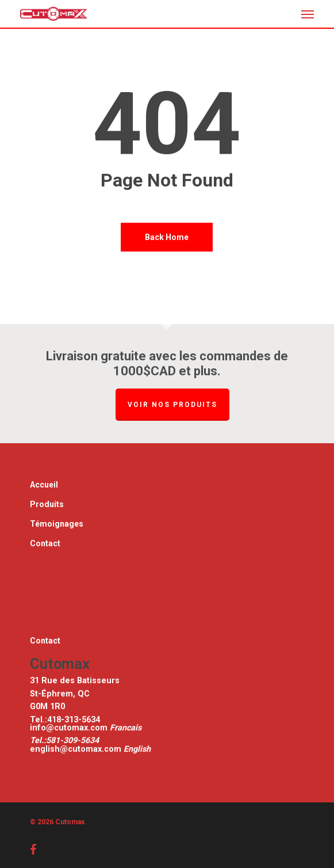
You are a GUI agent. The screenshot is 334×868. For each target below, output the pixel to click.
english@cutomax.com (76, 749)
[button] (308, 14)
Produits (47, 504)
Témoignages (57, 524)
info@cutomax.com (70, 728)
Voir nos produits (172, 405)
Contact (45, 543)
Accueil (44, 485)
